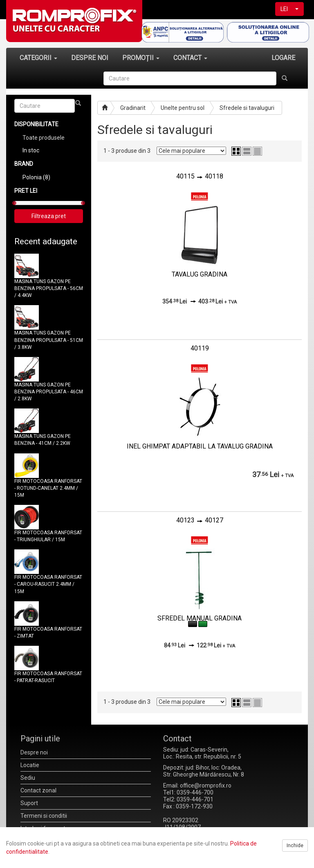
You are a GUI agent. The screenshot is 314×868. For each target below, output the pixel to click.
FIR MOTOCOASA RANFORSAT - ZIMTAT (48, 633)
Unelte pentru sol (183, 108)
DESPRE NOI (90, 58)
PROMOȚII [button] (141, 58)
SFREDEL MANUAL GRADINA (200, 618)
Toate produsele (44, 138)
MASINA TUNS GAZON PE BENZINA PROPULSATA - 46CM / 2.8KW (49, 392)
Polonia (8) (36, 177)
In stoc (31, 150)
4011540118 (200, 176)
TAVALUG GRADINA (200, 274)
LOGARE (283, 58)
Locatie (30, 765)
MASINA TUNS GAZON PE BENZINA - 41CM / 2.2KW (43, 440)
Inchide (295, 846)
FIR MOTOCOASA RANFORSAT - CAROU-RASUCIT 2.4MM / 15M (48, 584)
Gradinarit (133, 108)
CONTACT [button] (190, 58)
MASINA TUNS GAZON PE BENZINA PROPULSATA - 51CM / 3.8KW (49, 340)
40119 (200, 348)
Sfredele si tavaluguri (247, 108)
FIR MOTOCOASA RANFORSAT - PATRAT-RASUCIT (48, 677)
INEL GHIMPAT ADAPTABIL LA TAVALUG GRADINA (200, 446)
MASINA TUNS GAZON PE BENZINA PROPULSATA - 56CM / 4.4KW (49, 288)
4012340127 (200, 520)
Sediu (28, 778)
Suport (29, 803)
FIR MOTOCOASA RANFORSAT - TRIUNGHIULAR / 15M (48, 536)
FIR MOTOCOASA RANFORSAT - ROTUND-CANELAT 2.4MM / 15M (48, 488)
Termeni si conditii (44, 816)
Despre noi (34, 752)
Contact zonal (38, 790)
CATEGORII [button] (38, 58)
